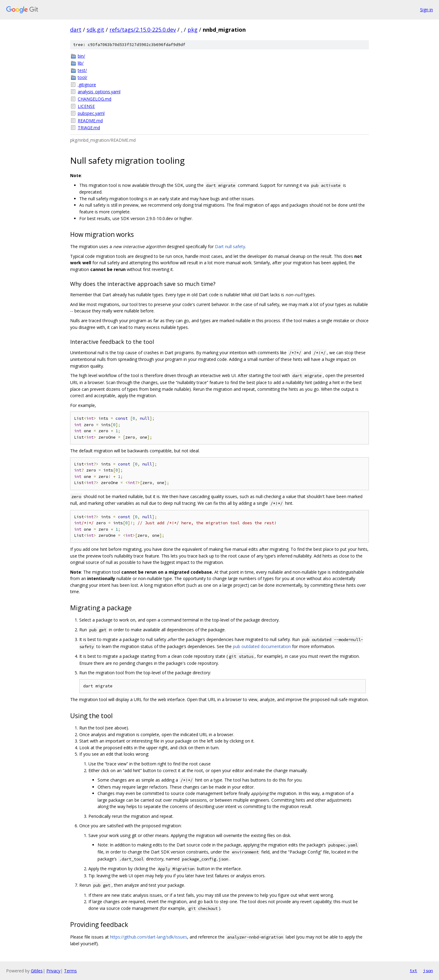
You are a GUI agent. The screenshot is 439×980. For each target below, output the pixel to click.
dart (76, 30)
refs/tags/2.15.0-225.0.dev (143, 30)
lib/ (81, 63)
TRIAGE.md (89, 128)
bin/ (81, 56)
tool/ (82, 77)
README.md (90, 121)
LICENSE (86, 106)
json (428, 971)
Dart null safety (230, 246)
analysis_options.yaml (99, 92)
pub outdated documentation (262, 646)
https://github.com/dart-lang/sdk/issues (149, 937)
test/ (82, 70)
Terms (70, 971)
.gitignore (87, 85)
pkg (193, 30)
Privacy (53, 971)
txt (413, 971)
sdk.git (95, 30)
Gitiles (37, 971)
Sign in (427, 10)
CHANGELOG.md (95, 99)
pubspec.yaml (91, 113)
